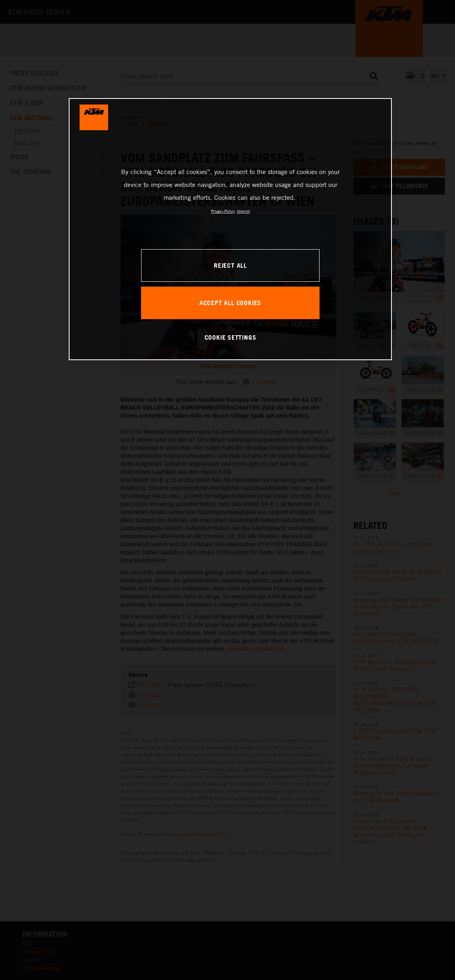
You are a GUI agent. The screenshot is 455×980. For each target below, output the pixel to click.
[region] (230, 229)
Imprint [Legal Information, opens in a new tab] (243, 211)
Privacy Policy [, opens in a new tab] (223, 211)
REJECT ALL (230, 265)
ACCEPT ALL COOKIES (230, 303)
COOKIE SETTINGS (231, 337)
